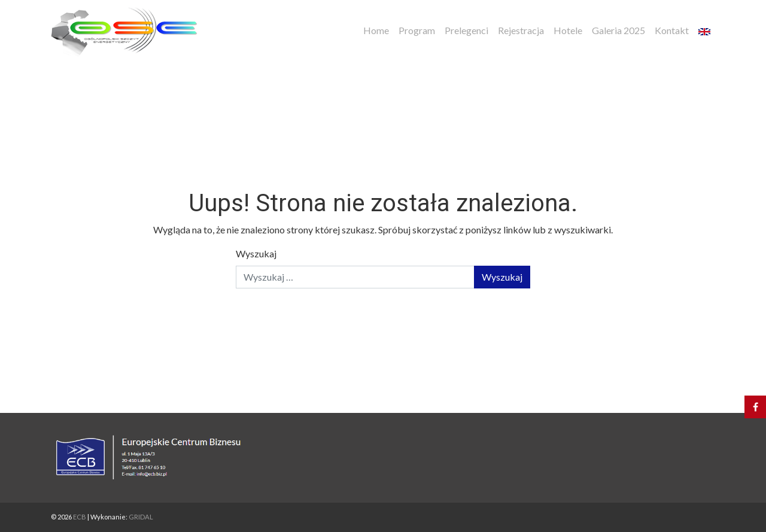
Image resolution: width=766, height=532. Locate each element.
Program (417, 31)
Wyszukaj (256, 253)
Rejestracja (521, 31)
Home (376, 31)
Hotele (568, 31)
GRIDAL (141, 517)
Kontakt (672, 31)
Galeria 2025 (618, 31)
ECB (80, 517)
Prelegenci (466, 31)
